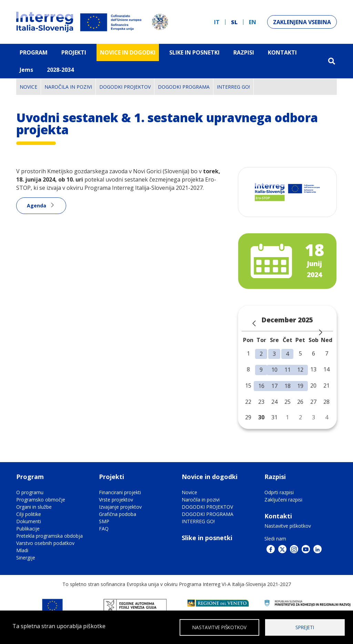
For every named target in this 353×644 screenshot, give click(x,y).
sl (234, 22)
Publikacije (28, 529)
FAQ (104, 529)
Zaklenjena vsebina (302, 22)
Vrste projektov (116, 500)
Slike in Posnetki (194, 52)
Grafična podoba (118, 514)
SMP (104, 521)
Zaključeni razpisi (283, 500)
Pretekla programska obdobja (49, 536)
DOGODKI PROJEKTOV (125, 87)
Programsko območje (41, 500)
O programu (30, 492)
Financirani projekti (120, 492)
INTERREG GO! (233, 87)
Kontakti (282, 52)
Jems (26, 70)
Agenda (37, 206)
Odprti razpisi (279, 492)
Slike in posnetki (207, 538)
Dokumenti (29, 521)
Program (34, 52)
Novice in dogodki (128, 52)
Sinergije (26, 558)
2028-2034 (60, 70)
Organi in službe (34, 507)
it (217, 22)
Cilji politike (29, 514)
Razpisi (244, 52)
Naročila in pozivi (68, 87)
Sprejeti (305, 627)
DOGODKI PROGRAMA (184, 87)
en (253, 22)
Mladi (22, 550)
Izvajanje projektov (120, 507)
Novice (28, 87)
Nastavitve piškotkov (288, 526)
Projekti (74, 52)
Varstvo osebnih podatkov (45, 543)
